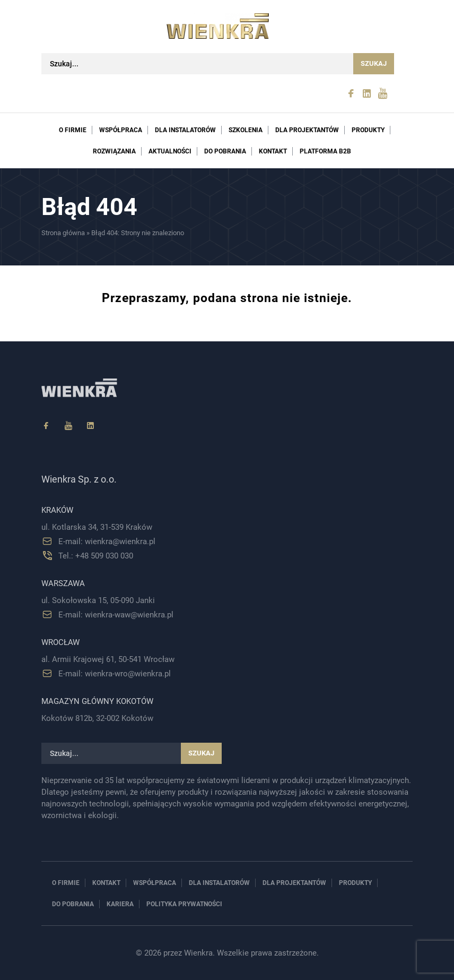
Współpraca (121, 130)
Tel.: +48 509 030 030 (96, 556)
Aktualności (170, 151)
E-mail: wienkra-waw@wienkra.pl (116, 615)
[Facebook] (46, 426)
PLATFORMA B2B (325, 151)
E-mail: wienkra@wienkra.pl (107, 541)
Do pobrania (225, 151)
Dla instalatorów (185, 130)
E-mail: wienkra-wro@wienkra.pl (115, 674)
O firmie (73, 130)
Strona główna (63, 233)
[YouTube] (68, 426)
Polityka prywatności (184, 904)
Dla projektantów (307, 130)
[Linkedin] (91, 426)
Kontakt (273, 151)
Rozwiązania (114, 151)
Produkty (368, 130)
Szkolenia (246, 130)
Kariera (120, 904)
